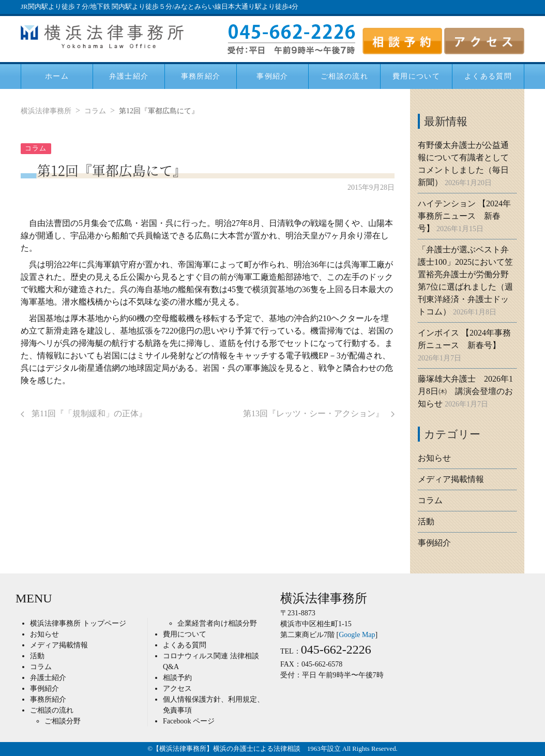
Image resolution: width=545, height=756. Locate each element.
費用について (416, 76)
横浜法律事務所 (46, 111)
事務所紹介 (201, 76)
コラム (95, 111)
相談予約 (177, 678)
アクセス (177, 689)
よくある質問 (488, 76)
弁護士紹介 (129, 76)
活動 (426, 521)
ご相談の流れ (344, 76)
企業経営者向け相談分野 (217, 623)
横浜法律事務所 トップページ (78, 623)
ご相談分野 (63, 721)
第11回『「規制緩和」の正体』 (84, 413)
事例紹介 (272, 76)
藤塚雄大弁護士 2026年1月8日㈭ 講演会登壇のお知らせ (465, 391)
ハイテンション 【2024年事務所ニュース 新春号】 (464, 216)
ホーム (57, 76)
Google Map (357, 635)
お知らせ (434, 458)
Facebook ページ (189, 721)
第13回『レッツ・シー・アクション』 (319, 413)
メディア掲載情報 (451, 479)
